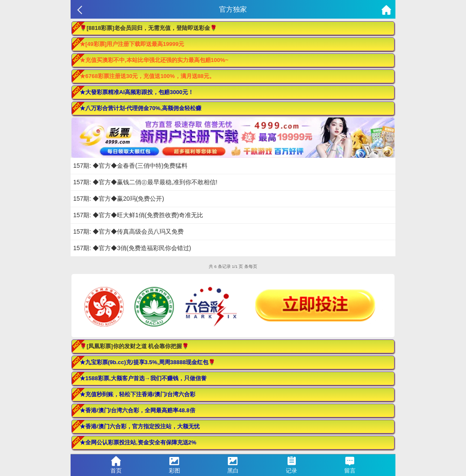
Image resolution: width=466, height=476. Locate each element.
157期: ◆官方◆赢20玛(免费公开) (119, 199)
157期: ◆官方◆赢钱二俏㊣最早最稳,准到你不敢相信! (145, 182)
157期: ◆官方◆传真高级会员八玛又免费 (128, 231)
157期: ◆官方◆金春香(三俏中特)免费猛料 (130, 166)
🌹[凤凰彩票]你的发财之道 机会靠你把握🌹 (134, 346)
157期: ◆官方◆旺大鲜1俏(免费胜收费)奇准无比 (138, 215)
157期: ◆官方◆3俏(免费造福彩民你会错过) (132, 248)
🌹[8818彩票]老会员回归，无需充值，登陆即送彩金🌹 (148, 28)
